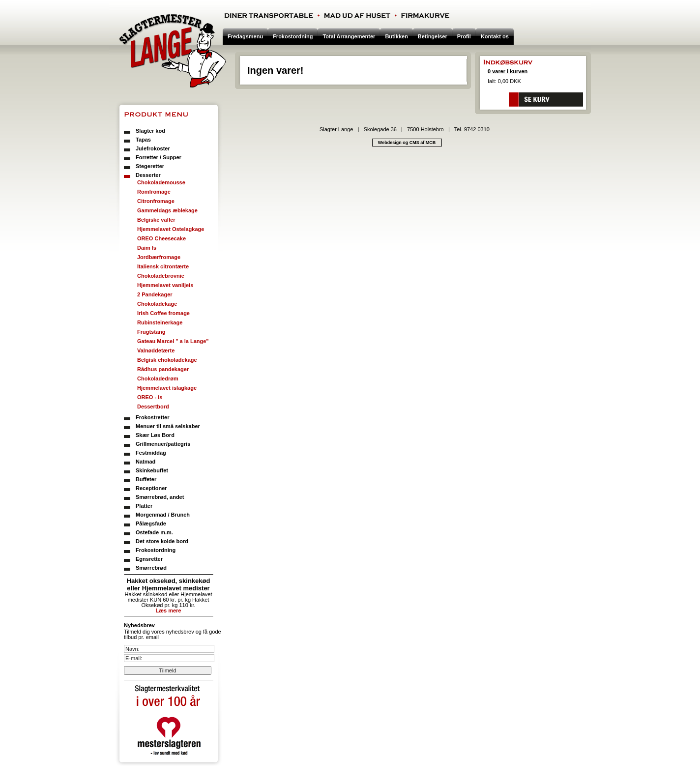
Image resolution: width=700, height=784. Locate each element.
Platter (144, 506)
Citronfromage (156, 201)
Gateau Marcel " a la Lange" (173, 341)
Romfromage (154, 192)
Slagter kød (150, 131)
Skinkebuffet (152, 470)
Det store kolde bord (162, 541)
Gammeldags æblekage (167, 210)
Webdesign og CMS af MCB (407, 143)
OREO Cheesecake (161, 238)
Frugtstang (151, 332)
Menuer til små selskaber (168, 426)
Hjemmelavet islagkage (167, 388)
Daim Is (147, 248)
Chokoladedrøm (158, 378)
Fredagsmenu (245, 36)
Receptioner (151, 488)
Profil (464, 36)
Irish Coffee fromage (163, 313)
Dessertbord (153, 407)
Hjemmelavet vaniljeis (165, 285)
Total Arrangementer (349, 36)
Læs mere (169, 610)
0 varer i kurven (508, 71)
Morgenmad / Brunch (163, 515)
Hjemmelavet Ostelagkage (171, 229)
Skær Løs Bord (155, 435)
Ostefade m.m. (154, 532)
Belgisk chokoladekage (167, 360)
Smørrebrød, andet (160, 497)
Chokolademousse (161, 182)
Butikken (396, 36)
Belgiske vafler (156, 220)
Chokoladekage (157, 304)
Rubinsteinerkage (160, 322)
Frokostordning (156, 550)
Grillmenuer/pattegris (163, 444)
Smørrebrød (151, 568)
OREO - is (150, 397)
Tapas (143, 140)
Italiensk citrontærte (163, 266)
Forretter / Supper (159, 157)
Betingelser (433, 36)
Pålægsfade (151, 523)
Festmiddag (151, 453)
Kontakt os (495, 36)
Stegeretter (150, 166)
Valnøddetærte (156, 350)
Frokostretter (152, 417)
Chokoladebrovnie (161, 276)
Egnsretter (149, 559)
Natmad (146, 462)
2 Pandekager (155, 294)
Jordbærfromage (159, 257)
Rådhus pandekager (163, 369)
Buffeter (146, 479)
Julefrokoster (153, 148)
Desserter (148, 175)
